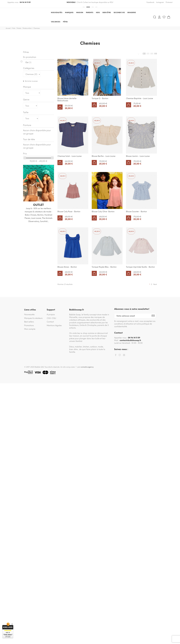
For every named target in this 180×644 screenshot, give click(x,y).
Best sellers (29, 322)
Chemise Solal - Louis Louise (70, 156)
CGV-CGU (51, 318)
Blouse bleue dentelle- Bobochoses (67, 100)
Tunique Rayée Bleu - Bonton (104, 267)
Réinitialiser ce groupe (31, 81)
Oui (28, 62)
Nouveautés (29, 314)
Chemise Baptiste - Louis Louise (139, 98)
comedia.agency (87, 367)
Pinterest (169, 2)
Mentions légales (54, 325)
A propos (51, 314)
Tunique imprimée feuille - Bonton (140, 267)
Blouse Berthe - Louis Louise (104, 156)
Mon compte (30, 329)
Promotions (29, 325)
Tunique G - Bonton (100, 98)
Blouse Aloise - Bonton (67, 267)
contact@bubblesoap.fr (130, 340)
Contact (50, 322)
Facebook (150, 2)
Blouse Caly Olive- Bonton (103, 212)
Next (155, 284)
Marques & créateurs (33, 318)
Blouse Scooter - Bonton (136, 212)
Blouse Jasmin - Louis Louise (138, 156)
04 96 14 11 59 (25, 2)
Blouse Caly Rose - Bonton (69, 212)
